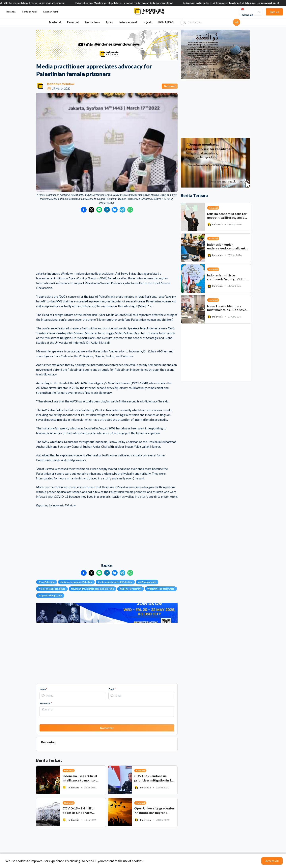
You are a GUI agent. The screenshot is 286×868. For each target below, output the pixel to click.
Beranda (11, 12)
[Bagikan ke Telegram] (122, 210)
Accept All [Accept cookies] (272, 861)
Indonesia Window (61, 84)
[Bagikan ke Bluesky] (115, 210)
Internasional (128, 22)
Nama (43, 689)
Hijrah (147, 22)
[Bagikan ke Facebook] (84, 210)
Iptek (110, 22)
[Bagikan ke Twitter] (91, 210)
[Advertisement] (107, 242)
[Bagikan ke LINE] (99, 210)
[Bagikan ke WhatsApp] (130, 210)
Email (112, 689)
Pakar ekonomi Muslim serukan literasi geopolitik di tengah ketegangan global (133, 3)
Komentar (46, 703)
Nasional (55, 22)
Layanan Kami (51, 12)
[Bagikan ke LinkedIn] (107, 210)
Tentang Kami (29, 12)
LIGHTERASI (166, 22)
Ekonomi (73, 22)
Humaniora (92, 22)
